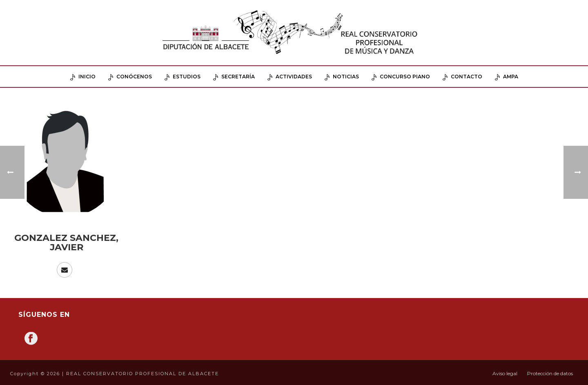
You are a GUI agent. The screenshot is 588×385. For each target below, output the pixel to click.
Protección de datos (550, 373)
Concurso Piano (401, 77)
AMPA (507, 77)
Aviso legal (505, 373)
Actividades (290, 77)
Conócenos (130, 77)
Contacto (462, 77)
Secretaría (234, 77)
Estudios (183, 77)
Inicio (83, 77)
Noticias (342, 77)
